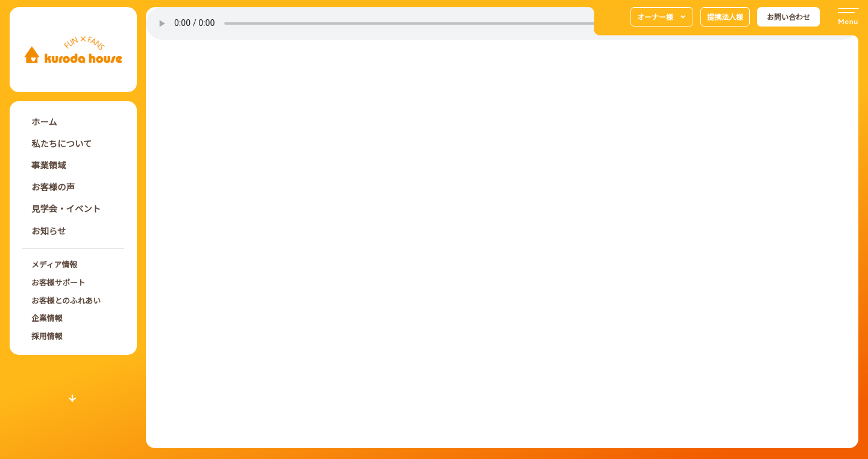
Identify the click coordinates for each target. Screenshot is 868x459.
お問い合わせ (788, 17)
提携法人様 (725, 17)
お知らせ (49, 230)
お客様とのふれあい (66, 300)
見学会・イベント (66, 208)
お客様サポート (58, 282)
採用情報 (47, 336)
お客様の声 (53, 186)
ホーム (44, 121)
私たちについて (61, 143)
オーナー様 (662, 17)
